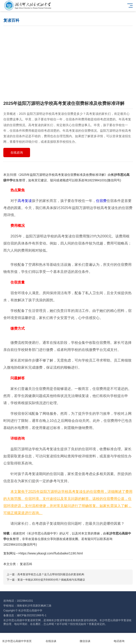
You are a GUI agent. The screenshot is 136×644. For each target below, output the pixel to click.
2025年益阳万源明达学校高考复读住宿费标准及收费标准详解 (62, 175)
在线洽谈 (51, 639)
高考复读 (25, 201)
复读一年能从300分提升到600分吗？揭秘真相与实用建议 (51, 580)
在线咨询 (17, 153)
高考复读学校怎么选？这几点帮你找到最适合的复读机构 (51, 574)
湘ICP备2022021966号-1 (31, 615)
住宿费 (101, 201)
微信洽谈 (85, 639)
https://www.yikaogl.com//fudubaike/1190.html (51, 553)
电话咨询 (119, 639)
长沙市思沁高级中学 (42, 533)
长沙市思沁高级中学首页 (17, 639)
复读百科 (26, 564)
